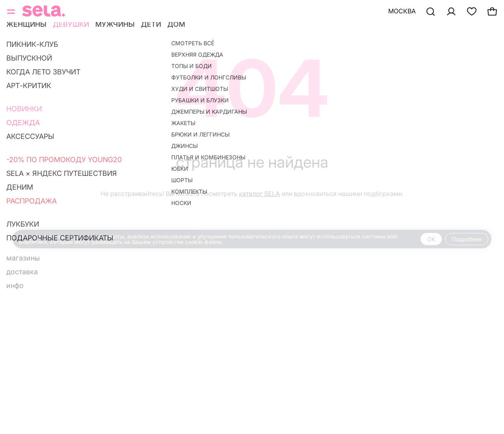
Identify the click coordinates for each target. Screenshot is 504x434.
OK (431, 239)
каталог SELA (259, 194)
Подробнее (467, 239)
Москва (402, 11)
